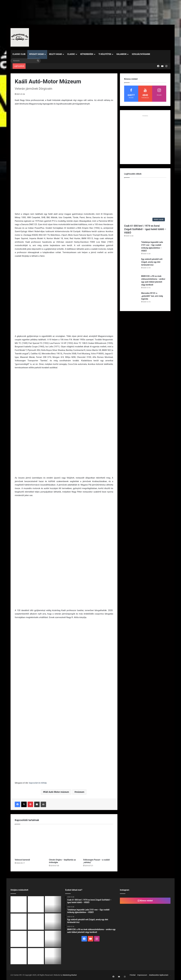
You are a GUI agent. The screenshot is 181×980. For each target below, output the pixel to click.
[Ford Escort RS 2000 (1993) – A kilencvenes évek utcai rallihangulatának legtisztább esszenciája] (53, 956)
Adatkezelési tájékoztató (159, 975)
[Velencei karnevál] (30, 842)
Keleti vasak (56, 54)
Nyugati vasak (37, 54)
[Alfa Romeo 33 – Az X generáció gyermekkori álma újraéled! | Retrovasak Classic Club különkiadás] (36, 956)
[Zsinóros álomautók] (19, 956)
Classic (71, 54)
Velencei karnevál (22, 860)
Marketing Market (70, 975)
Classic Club (19, 54)
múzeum (80, 792)
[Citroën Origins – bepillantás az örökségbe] (64, 842)
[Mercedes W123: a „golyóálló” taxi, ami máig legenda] (132, 299)
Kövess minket (145, 901)
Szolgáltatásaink (141, 54)
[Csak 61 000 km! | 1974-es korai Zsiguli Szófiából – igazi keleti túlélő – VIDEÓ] (145, 202)
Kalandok (121, 54)
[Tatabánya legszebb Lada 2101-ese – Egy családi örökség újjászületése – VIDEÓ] (132, 248)
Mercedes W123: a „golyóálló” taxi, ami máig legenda (152, 296)
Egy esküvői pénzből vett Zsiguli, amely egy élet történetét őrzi (152, 262)
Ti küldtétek (105, 54)
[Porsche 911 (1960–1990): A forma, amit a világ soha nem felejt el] (19, 939)
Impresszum (142, 975)
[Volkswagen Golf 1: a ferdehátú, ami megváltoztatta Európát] (53, 922)
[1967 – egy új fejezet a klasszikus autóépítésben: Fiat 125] (36, 939)
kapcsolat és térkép (38, 783)
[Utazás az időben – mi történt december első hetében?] (53, 939)
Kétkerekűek (87, 54)
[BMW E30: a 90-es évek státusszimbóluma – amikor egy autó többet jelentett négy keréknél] (132, 282)
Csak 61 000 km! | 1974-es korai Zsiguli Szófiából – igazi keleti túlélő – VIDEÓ (145, 229)
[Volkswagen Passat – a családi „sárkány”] (98, 842)
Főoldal (133, 975)
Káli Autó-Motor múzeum (57, 792)
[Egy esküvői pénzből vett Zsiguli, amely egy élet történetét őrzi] (132, 265)
